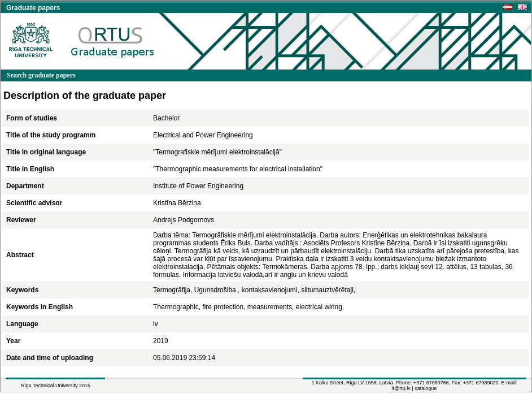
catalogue (426, 388)
